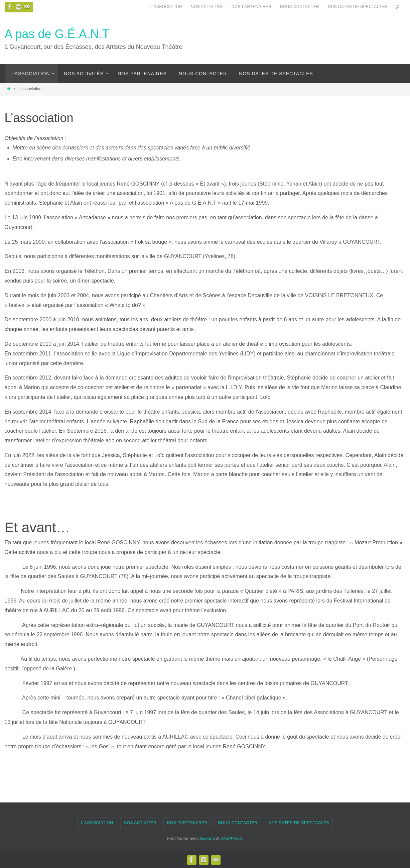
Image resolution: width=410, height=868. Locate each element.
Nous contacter (300, 7)
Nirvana (208, 838)
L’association (166, 7)
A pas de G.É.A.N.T (57, 34)
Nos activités (207, 7)
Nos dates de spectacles (358, 7)
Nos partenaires (251, 7)
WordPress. (232, 838)
